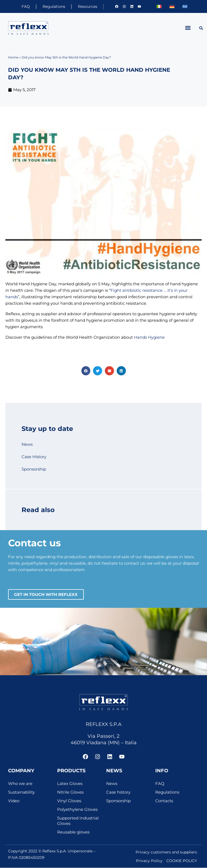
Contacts (164, 801)
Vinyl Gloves (69, 801)
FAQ (20, 6)
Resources (86, 6)
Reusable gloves (73, 832)
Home (13, 57)
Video (14, 801)
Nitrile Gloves (70, 792)
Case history (118, 792)
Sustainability (21, 792)
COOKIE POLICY (182, 861)
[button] (188, 28)
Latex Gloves (70, 784)
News (27, 444)
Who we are (20, 784)
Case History (34, 457)
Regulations (51, 6)
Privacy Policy (149, 861)
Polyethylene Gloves (77, 810)
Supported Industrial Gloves (78, 821)
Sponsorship (34, 469)
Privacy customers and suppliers (166, 852)
